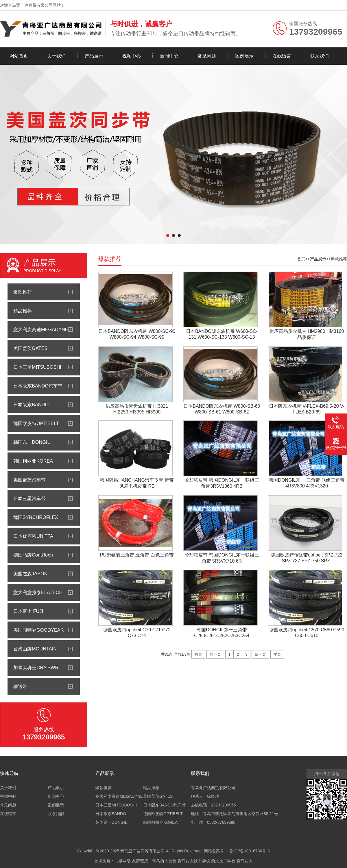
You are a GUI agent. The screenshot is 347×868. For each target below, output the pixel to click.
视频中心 (132, 56)
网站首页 (19, 56)
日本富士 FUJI (28, 611)
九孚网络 (123, 861)
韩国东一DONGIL (32, 442)
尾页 (277, 654)
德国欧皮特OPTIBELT (36, 423)
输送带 (20, 686)
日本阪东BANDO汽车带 (38, 386)
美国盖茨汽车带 (29, 480)
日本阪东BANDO (31, 405)
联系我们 (320, 56)
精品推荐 (23, 311)
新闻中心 (169, 56)
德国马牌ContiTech (33, 555)
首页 (301, 259)
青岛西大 (245, 861)
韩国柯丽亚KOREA (33, 461)
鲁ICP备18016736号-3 (250, 851)
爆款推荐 (23, 292)
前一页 (215, 654)
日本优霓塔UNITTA (33, 536)
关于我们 (56, 56)
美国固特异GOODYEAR (39, 630)
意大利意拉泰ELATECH (38, 592)
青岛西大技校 (164, 861)
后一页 (260, 654)
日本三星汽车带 (29, 498)
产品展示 (94, 56)
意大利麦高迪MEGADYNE (41, 329)
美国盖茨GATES (30, 348)
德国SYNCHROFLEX (36, 517)
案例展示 (244, 56)
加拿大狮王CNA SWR (36, 667)
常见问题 (207, 56)
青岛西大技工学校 (194, 861)
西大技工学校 (223, 861)
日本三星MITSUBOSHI (37, 367)
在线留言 (282, 56)
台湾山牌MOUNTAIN (35, 649)
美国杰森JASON (31, 574)
